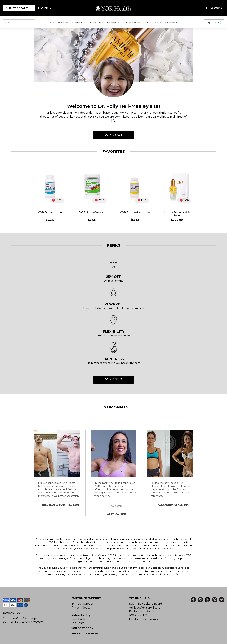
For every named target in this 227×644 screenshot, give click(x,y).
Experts (171, 22)
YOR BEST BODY (82, 628)
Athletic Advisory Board (145, 608)
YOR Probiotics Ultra (135, 213)
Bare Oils (78, 22)
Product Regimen (85, 633)
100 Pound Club (140, 615)
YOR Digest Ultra (50, 213)
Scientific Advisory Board (146, 604)
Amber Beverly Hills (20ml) (177, 214)
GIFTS (148, 22)
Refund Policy (81, 615)
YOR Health (132, 22)
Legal (75, 611)
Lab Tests (78, 623)
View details (115, 506)
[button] (40, 473)
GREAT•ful (96, 22)
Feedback (78, 619)
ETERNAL (113, 22)
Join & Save (114, 135)
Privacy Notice (81, 608)
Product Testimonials (143, 619)
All (52, 22)
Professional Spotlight (144, 611)
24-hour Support (83, 604)
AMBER (63, 22)
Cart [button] (214, 22)
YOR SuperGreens (92, 213)
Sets (158, 22)
